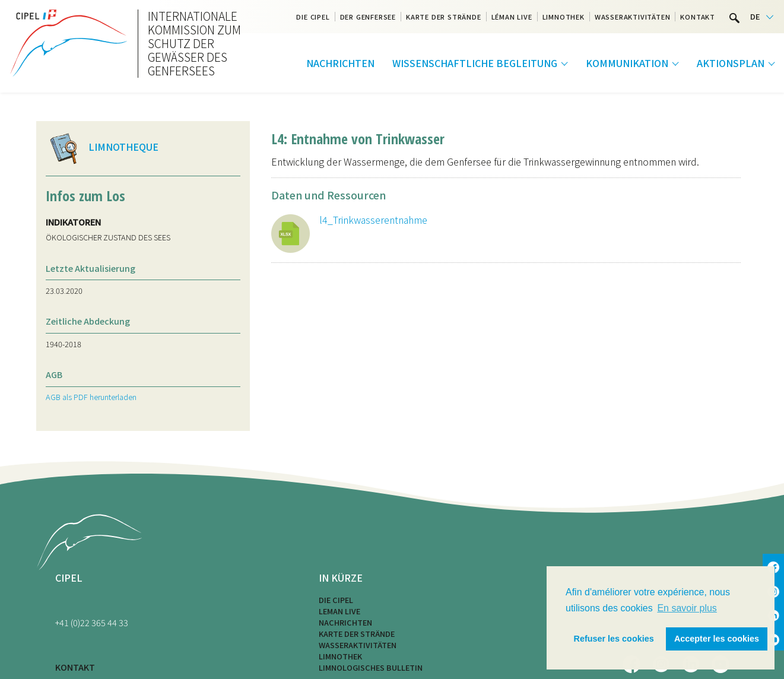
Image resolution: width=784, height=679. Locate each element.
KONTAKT (75, 667)
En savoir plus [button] (687, 608)
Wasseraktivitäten (633, 17)
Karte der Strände (444, 17)
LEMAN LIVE (339, 611)
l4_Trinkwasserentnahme (373, 220)
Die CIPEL (313, 17)
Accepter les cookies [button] (717, 639)
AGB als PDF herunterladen (91, 397)
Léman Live (512, 17)
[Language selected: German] (762, 17)
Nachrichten (340, 63)
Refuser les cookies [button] (614, 639)
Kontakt (698, 17)
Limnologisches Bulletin (371, 667)
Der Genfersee (368, 17)
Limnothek (564, 17)
